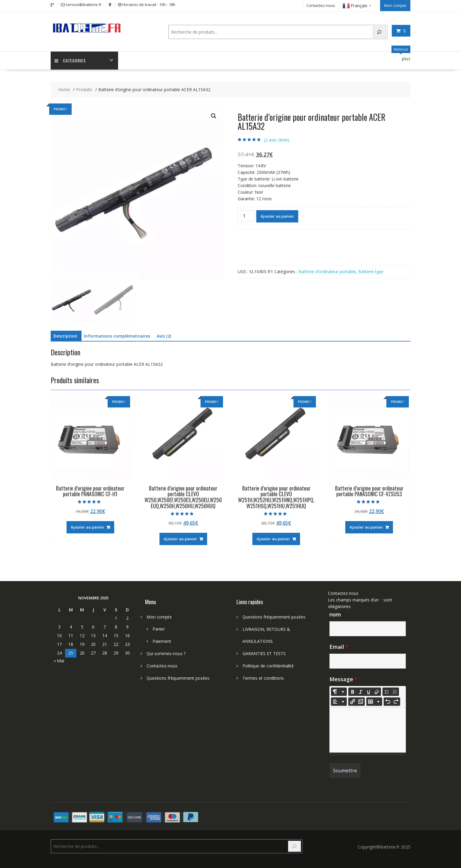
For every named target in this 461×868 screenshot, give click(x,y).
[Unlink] (361, 701)
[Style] (339, 691)
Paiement (162, 641)
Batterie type (371, 271)
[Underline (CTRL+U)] (369, 691)
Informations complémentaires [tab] (117, 336)
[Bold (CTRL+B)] (352, 691)
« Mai (59, 660)
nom (335, 614)
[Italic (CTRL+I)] (361, 691)
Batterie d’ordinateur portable (327, 271)
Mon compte (395, 5)
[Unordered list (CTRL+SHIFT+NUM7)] (387, 691)
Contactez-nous (321, 5)
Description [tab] (65, 336)
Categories (71, 60)
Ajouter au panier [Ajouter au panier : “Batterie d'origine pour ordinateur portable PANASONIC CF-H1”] (88, 527)
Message (344, 679)
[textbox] (368, 730)
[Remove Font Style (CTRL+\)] (377, 691)
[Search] (379, 31)
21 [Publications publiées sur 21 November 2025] (105, 644)
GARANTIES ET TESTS (264, 653)
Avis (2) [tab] (164, 336)
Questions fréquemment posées (178, 678)
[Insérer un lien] (352, 701)
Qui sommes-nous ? (166, 653)
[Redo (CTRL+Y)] (396, 701)
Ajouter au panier (277, 216)
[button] (214, 116)
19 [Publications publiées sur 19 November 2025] (82, 644)
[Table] (374, 701)
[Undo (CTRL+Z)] (388, 701)
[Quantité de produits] (246, 216)
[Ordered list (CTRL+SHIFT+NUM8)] (395, 691)
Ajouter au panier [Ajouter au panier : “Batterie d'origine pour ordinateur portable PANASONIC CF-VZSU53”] (366, 527)
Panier (159, 629)
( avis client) (277, 140)
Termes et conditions (263, 678)
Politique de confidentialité (268, 665)
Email (339, 646)
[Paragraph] (339, 701)
